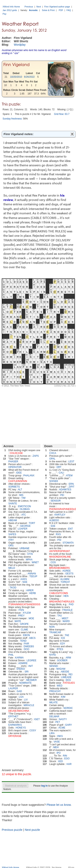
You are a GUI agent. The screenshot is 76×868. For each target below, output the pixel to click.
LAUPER (13, 688)
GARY (69, 725)
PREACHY (55, 691)
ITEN (21, 610)
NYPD (53, 655)
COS (53, 562)
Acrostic (33, 10)
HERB (33, 593)
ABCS (32, 638)
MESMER (32, 680)
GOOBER (62, 660)
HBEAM (13, 520)
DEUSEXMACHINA (19, 711)
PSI (59, 540)
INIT (31, 666)
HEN (66, 596)
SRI (26, 672)
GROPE (24, 624)
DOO (26, 649)
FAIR (26, 644)
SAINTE (13, 504)
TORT (32, 523)
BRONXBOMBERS (60, 568)
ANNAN (32, 574)
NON (52, 627)
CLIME (25, 630)
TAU (60, 616)
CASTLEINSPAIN (18, 481)
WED (60, 686)
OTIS (30, 554)
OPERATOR (15, 467)
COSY (33, 731)
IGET (37, 719)
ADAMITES (65, 490)
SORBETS (14, 487)
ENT (70, 529)
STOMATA (68, 543)
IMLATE (54, 702)
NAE (25, 582)
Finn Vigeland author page (57, 7)
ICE (63, 638)
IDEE (19, 473)
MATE (18, 621)
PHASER (13, 462)
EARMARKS (15, 725)
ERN (71, 484)
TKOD (13, 588)
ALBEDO (54, 520)
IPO (59, 753)
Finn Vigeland (17, 65)
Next (39, 7)
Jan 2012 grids (10, 10)
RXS (58, 534)
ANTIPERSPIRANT (60, 551)
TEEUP (33, 576)
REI (70, 674)
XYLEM (27, 613)
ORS (11, 546)
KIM (63, 697)
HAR (69, 764)
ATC (24, 515)
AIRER (30, 590)
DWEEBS (29, 646)
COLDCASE (16, 453)
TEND (23, 641)
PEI (62, 495)
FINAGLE (68, 610)
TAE (67, 635)
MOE (31, 618)
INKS (60, 736)
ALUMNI (65, 579)
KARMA (19, 658)
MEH (56, 747)
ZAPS (36, 456)
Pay (4, 14)
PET (58, 722)
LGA (21, 697)
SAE (53, 526)
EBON (26, 635)
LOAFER (22, 529)
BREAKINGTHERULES (62, 602)
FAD (71, 604)
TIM (23, 498)
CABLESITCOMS (59, 593)
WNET (35, 562)
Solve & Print (48, 10)
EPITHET (13, 716)
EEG (68, 680)
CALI (61, 473)
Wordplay (20, 45)
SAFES (12, 534)
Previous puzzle (12, 830)
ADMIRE (23, 663)
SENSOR (56, 501)
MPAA (29, 560)
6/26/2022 (29, 77)
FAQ (69, 10)
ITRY (11, 540)
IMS (21, 495)
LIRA (52, 733)
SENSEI (54, 666)
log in (44, 786)
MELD (12, 568)
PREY (21, 616)
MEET (65, 618)
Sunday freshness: (12, 119)
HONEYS (21, 728)
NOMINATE (25, 683)
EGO (67, 759)
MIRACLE (29, 705)
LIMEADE (66, 677)
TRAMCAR (55, 632)
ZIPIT (72, 487)
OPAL (52, 459)
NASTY (63, 719)
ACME (62, 728)
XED (61, 761)
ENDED (21, 669)
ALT (20, 490)
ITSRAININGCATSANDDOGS (24, 604)
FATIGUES (69, 683)
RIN (65, 756)
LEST (71, 462)
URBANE (24, 548)
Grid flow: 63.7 (62, 114)
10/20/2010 (16, 77)
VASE (57, 742)
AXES (24, 579)
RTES (60, 649)
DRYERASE (15, 736)
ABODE (65, 672)
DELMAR (54, 716)
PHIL (11, 655)
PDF (61, 10)
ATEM (69, 476)
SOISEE (54, 481)
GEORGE (25, 526)
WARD (66, 621)
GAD (19, 691)
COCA (53, 453)
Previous (29, 7)
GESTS (69, 574)
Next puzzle (32, 830)
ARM (68, 658)
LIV (26, 700)
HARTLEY (60, 515)
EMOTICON (25, 506)
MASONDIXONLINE (60, 557)
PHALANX (29, 476)
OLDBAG (25, 509)
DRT (59, 467)
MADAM (61, 669)
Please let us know (59, 805)
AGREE (67, 571)
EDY (63, 644)
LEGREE (32, 660)
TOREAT (65, 582)
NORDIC (68, 708)
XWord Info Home (11, 7)
